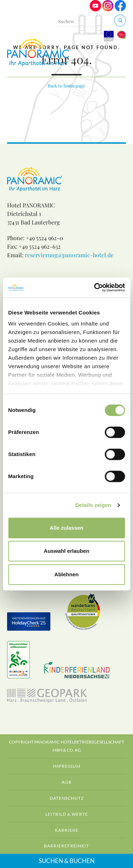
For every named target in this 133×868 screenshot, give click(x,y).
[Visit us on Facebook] (120, 9)
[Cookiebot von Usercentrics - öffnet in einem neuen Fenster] (95, 287)
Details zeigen (93, 505)
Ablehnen (66, 574)
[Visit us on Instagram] (108, 9)
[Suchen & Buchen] (120, 20)
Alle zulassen (66, 528)
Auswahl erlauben (66, 551)
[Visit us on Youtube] (95, 9)
